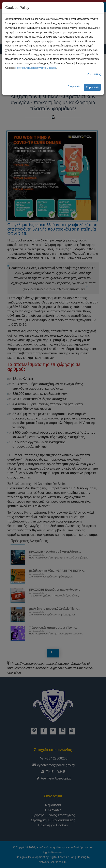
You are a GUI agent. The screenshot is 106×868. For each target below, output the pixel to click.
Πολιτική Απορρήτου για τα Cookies (36, 68)
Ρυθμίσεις (94, 74)
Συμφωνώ (92, 87)
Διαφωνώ (74, 86)
